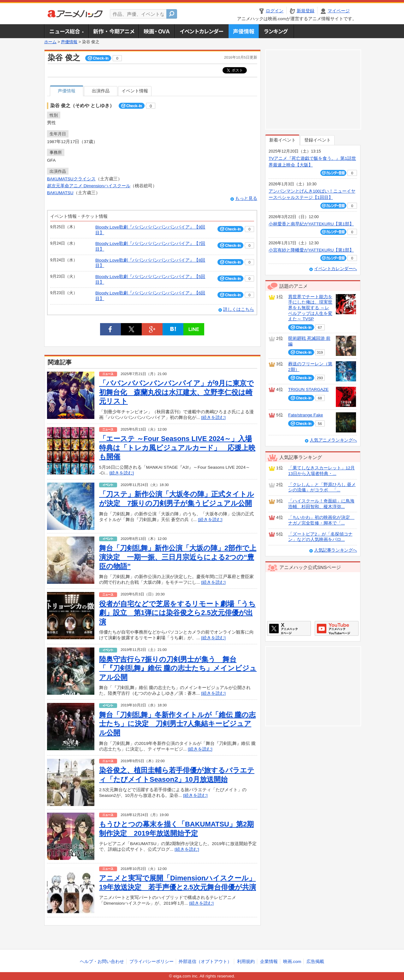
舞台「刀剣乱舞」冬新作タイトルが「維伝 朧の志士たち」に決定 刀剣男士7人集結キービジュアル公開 (177, 724)
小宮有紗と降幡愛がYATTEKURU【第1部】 (311, 250)
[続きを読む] (213, 418)
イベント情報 (135, 91)
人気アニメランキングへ (333, 440)
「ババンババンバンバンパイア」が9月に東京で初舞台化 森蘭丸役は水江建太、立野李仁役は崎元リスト (176, 392)
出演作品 (101, 91)
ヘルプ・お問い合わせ (102, 962)
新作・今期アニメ (113, 31)
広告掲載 (315, 962)
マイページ (339, 11)
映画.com (292, 962)
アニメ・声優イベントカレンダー (202, 31)
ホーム (50, 42)
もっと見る (246, 198)
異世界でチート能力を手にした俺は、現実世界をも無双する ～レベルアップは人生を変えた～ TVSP (310, 308)
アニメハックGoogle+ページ (337, 628)
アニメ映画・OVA (157, 31)
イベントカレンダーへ (336, 269)
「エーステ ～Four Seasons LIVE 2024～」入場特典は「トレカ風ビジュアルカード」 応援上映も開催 (177, 448)
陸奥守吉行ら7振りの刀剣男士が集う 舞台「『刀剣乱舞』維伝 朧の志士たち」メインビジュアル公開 (178, 668)
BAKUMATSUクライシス (71, 179)
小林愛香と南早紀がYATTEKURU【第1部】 (311, 224)
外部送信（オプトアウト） (205, 962)
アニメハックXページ (289, 628)
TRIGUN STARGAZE (308, 389)
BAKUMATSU (60, 193)
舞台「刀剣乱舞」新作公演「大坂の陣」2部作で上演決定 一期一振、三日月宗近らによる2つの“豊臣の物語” (178, 557)
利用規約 (246, 962)
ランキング (277, 31)
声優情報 (244, 31)
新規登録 (306, 11)
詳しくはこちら (239, 309)
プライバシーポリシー (151, 962)
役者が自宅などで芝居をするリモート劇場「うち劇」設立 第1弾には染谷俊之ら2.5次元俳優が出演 (177, 613)
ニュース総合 (66, 31)
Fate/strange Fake (306, 415)
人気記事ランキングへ (336, 550)
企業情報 (269, 962)
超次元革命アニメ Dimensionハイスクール (89, 186)
